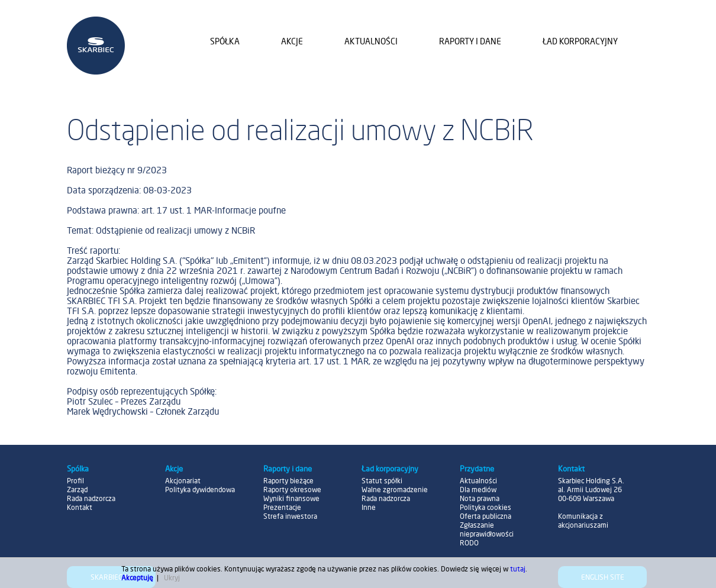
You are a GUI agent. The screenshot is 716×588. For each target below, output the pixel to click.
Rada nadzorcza (91, 498)
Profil (75, 481)
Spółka (225, 41)
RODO (469, 543)
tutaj (518, 569)
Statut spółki (382, 481)
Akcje (292, 41)
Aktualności (371, 41)
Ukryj (172, 578)
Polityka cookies (486, 507)
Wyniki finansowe (291, 498)
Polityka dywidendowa (200, 490)
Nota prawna (480, 498)
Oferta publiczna (486, 516)
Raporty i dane (470, 41)
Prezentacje (282, 507)
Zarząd (77, 490)
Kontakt (80, 507)
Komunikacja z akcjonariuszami (583, 521)
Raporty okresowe (292, 490)
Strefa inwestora (290, 516)
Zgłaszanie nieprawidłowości (487, 529)
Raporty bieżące (288, 481)
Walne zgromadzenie (395, 490)
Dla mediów (478, 490)
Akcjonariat (183, 481)
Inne (369, 507)
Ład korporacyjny (580, 41)
